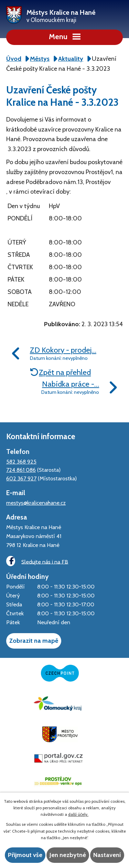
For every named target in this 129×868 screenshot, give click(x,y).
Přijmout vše (25, 855)
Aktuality (71, 59)
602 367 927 (21, 478)
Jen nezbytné (68, 855)
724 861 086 (21, 470)
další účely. (78, 814)
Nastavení (107, 855)
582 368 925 (21, 461)
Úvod (14, 59)
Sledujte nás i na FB (37, 561)
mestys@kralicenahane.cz (36, 503)
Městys (40, 59)
